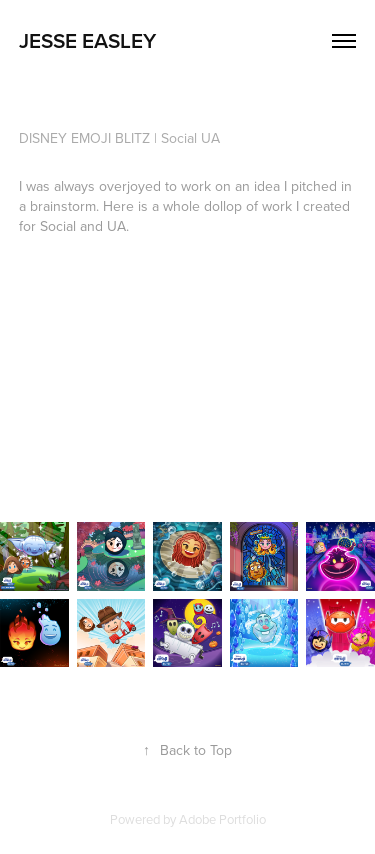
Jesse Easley (87, 40)
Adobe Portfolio (222, 819)
